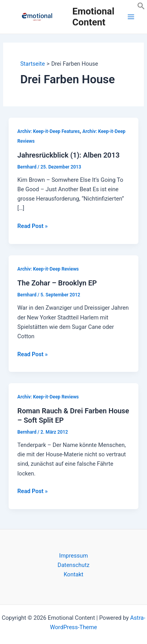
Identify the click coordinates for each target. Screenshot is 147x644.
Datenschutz (73, 565)
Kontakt (73, 574)
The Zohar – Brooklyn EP (57, 283)
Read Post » (32, 226)
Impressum (73, 556)
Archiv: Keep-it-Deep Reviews (48, 269)
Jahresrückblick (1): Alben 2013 (68, 155)
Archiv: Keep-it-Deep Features (48, 131)
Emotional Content (93, 17)
